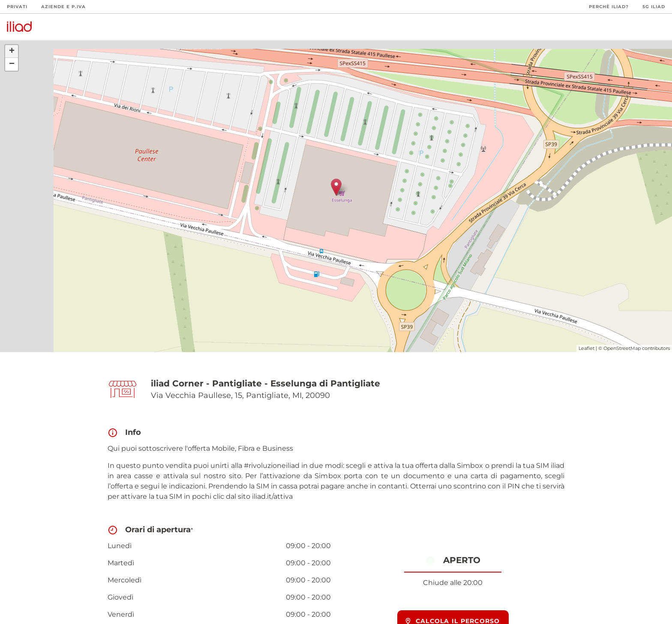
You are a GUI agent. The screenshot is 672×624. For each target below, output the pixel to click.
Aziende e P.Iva (63, 7)
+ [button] (12, 51)
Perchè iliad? (609, 7)
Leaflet (586, 348)
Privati (17, 7)
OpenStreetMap (622, 348)
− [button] (12, 64)
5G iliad (654, 7)
